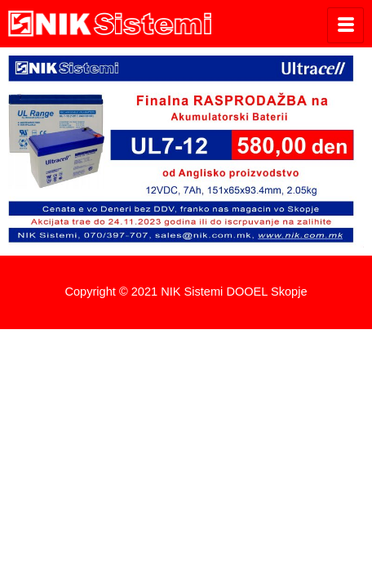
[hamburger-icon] (345, 25)
